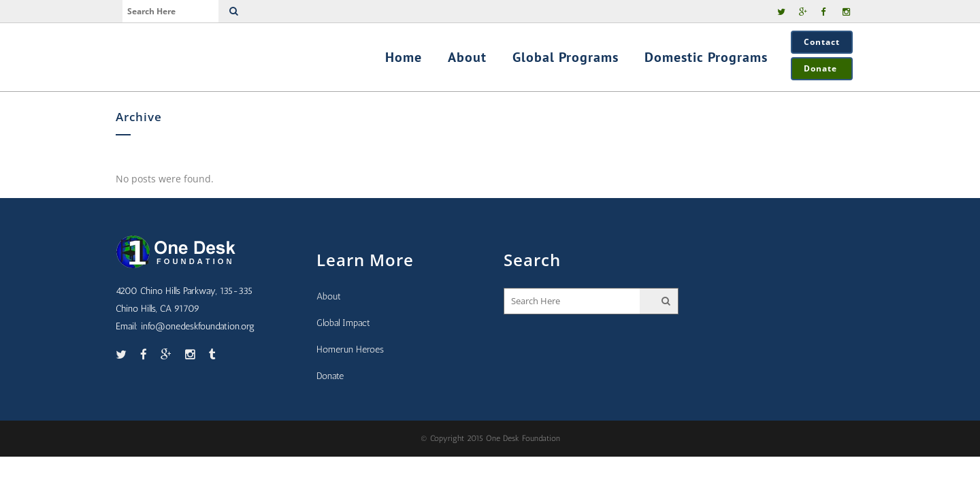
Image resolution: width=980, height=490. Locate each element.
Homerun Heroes (350, 349)
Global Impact (343, 323)
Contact (822, 42)
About (329, 296)
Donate (822, 68)
